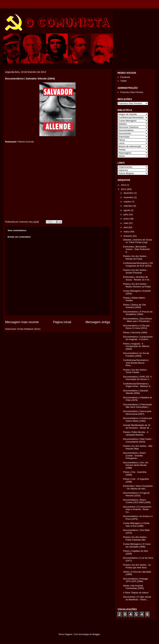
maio (126, 223)
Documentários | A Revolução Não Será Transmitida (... (137, 406)
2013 (124, 189)
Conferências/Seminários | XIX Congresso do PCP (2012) (138, 264)
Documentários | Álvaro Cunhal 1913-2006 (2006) (137, 501)
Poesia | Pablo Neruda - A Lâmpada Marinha (136, 433)
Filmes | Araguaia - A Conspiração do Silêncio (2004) (136, 346)
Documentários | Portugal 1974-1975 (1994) (135, 580)
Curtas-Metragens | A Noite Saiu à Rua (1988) (136, 525)
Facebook (125, 77)
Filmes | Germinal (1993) (135, 332)
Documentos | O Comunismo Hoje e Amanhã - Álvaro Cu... (137, 509)
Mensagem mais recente (22, 322)
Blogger (96, 634)
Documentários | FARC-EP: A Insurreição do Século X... (137, 378)
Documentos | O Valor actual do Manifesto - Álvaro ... (137, 598)
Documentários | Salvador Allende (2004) (136, 392)
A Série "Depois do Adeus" (136, 593)
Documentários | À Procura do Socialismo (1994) (138, 313)
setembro (129, 206)
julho (126, 214)
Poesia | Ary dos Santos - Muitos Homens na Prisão (137, 285)
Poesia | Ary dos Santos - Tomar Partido (135, 371)
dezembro (129, 193)
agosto (127, 210)
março (127, 232)
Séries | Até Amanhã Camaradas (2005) (133, 587)
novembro (129, 197)
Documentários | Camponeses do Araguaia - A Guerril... (138, 338)
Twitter (123, 81)
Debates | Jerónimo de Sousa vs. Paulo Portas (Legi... (137, 241)
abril (126, 227)
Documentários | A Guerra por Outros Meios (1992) (138, 420)
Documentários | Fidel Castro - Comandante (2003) (138, 440)
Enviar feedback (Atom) (29, 329)
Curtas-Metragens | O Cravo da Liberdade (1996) (137, 545)
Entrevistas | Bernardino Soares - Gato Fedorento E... (136, 249)
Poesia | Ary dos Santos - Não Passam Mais (138, 447)
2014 (124, 185)
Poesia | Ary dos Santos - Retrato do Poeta (135, 257)
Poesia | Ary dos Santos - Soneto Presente (135, 271)
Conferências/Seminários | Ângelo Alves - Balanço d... (137, 385)
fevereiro (128, 236)
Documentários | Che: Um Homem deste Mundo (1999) (136, 465)
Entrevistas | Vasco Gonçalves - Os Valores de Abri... (138, 487)
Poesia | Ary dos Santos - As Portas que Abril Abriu (137, 566)
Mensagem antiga (98, 322)
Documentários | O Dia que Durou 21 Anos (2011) (136, 327)
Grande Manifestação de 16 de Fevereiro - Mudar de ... (137, 426)
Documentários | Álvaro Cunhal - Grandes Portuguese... (134, 456)
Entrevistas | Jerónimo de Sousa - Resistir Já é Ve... (137, 278)
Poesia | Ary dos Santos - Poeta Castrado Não (135, 538)
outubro (128, 202)
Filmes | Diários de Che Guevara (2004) (134, 306)
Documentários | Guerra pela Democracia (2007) (137, 413)
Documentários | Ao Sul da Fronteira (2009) (136, 355)
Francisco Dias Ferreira (132, 92)
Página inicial (62, 322)
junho (127, 219)
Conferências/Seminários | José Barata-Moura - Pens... (136, 363)
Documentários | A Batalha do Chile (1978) (137, 399)
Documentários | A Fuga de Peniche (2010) (136, 494)
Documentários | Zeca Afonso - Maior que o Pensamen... (137, 320)
